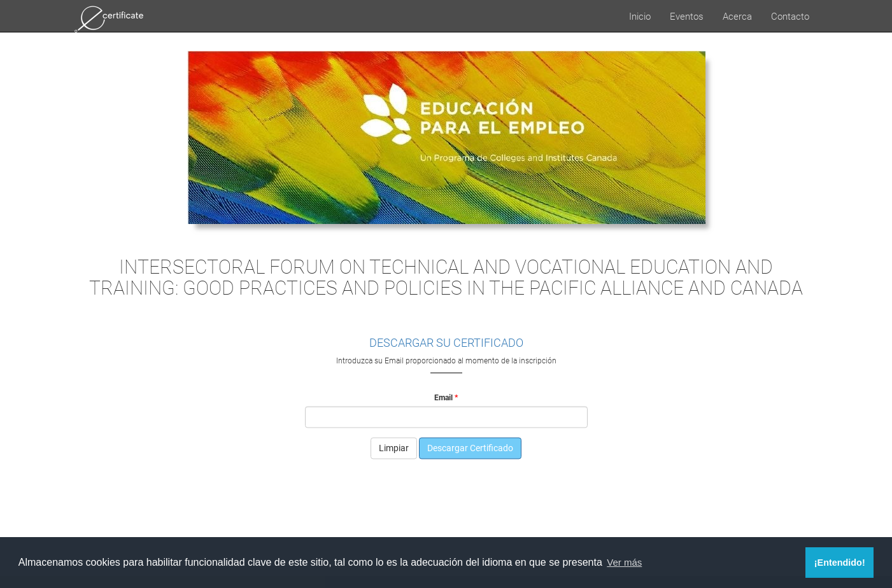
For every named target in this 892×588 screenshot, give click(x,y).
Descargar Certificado (470, 448)
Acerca (737, 16)
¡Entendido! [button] (840, 563)
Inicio (640, 16)
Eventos (687, 16)
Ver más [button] (624, 562)
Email (443, 397)
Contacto (790, 16)
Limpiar (394, 448)
